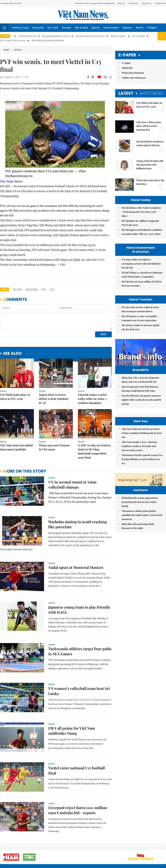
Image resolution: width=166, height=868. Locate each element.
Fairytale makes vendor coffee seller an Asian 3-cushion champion (93, 399)
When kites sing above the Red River (150, 182)
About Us (146, 3)
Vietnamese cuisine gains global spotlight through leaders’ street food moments (142, 573)
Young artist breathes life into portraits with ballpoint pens (150, 165)
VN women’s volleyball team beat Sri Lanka (79, 691)
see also (12, 354)
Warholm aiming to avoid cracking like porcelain (78, 524)
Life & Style (81, 28)
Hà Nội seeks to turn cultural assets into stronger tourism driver (140, 309)
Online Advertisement (134, 78)
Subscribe (127, 68)
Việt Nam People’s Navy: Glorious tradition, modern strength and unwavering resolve (139, 484)
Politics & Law (20, 28)
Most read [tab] (152, 93)
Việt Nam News (83, 15)
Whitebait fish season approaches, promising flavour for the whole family (140, 560)
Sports (96, 28)
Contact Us (160, 3)
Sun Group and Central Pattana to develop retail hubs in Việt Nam (140, 396)
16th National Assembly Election (48, 40)
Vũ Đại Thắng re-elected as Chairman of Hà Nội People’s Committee (142, 275)
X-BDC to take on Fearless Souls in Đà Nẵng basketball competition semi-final (94, 451)
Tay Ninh (17, 289)
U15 (52, 289)
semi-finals (32, 289)
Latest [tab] (126, 93)
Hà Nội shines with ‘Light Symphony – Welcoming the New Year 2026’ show (141, 212)
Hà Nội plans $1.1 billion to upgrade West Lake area (140, 223)
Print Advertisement (133, 73)
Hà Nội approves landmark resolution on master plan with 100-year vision (142, 232)
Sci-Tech (53, 28)
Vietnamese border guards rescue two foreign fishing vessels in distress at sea (142, 497)
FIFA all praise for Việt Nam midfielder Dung (72, 731)
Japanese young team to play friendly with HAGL (79, 610)
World (139, 28)
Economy (38, 28)
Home (6, 50)
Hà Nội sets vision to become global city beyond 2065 (140, 327)
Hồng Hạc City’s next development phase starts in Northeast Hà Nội (140, 387)
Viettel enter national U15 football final (77, 770)
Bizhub (121, 3)
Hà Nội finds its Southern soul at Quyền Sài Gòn (150, 143)
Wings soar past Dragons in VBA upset (54, 447)
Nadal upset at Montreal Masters (76, 567)
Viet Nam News (11, 181)
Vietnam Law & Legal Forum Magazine (95, 3)
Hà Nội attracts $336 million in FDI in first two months (142, 284)
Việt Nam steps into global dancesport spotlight (16, 447)
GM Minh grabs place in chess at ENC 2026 (15, 397)
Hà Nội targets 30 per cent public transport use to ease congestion (139, 318)
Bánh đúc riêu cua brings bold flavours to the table (138, 584)
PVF (44, 289)
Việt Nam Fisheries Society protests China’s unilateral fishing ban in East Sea (142, 470)
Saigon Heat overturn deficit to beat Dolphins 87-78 (54, 399)
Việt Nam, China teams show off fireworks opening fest (149, 126)
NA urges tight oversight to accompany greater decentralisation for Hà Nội (141, 264)
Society (66, 28)
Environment (111, 28)
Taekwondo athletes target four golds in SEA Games (80, 651)
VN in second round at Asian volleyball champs (72, 485)
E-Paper (152, 28)
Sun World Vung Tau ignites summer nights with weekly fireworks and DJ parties (141, 407)
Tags (4, 289)
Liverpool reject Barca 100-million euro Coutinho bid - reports (78, 810)
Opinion (127, 28)
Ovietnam (133, 3)
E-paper (127, 55)
